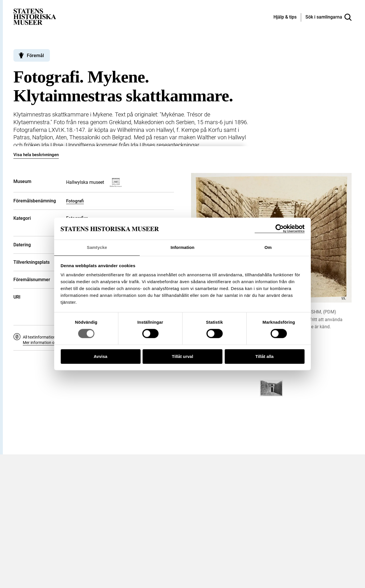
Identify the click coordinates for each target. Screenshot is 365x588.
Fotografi (75, 201)
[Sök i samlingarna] (328, 17)
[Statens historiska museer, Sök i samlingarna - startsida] (35, 16)
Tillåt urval (183, 357)
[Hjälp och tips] (285, 17)
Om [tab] (268, 247)
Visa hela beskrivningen (36, 155)
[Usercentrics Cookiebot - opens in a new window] (280, 228)
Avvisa (101, 357)
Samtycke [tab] (97, 247)
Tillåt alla (265, 357)
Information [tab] (182, 247)
